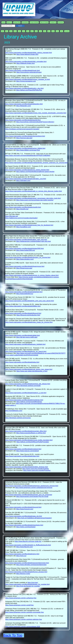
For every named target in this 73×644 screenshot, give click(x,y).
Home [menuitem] (3, 22)
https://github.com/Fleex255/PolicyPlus (29, 90)
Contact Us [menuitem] (53, 22)
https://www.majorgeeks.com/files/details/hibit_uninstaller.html (26, 62)
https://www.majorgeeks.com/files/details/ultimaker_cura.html (26, 179)
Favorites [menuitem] (67, 31)
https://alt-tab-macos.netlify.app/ (27, 337)
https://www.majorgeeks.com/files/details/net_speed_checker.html (27, 170)
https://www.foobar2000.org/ (26, 250)
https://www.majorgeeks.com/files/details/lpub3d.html (23, 120)
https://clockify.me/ (22, 209)
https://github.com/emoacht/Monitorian (29, 402)
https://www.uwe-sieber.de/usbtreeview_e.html (32, 371)
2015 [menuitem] (40, 31)
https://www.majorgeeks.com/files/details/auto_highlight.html (25, 344)
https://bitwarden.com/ (24, 106)
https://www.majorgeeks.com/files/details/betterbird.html (24, 292)
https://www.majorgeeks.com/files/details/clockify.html (23, 207)
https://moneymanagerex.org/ (26, 81)
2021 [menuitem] (15, 31)
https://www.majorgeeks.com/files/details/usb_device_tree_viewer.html (29, 369)
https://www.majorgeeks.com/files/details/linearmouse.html (25, 266)
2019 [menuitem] (24, 31)
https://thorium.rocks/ (23, 574)
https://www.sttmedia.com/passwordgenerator (31, 565)
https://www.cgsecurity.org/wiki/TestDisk (35, 469)
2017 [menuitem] (32, 31)
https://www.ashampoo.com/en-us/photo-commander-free (24, 612)
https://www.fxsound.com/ (25, 509)
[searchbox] (8, 26)
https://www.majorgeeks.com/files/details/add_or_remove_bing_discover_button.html (34, 191)
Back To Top (13, 635)
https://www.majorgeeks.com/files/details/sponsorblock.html (25, 136)
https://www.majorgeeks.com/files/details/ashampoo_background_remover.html (32, 486)
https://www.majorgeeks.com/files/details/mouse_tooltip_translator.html (29, 440)
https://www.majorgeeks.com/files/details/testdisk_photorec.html (27, 467)
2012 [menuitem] (53, 31)
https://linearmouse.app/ (24, 268)
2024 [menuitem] (2, 31)
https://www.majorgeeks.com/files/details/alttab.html (22, 335)
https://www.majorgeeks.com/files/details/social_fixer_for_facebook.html (29, 225)
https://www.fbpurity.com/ (24, 547)
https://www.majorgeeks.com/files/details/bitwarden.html (24, 104)
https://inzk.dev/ (33, 583)
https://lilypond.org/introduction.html (28, 315)
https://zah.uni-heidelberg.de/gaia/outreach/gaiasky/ (34, 518)
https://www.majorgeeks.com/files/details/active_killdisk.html (25, 148)
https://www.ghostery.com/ (25, 259)
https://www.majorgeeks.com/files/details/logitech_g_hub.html (26, 393)
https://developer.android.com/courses (18, 418)
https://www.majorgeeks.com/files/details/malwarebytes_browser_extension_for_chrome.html (36, 163)
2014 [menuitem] (45, 31)
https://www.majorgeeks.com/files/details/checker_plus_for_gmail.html (29, 495)
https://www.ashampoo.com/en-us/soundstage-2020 (23, 627)
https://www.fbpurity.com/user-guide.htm (28, 541)
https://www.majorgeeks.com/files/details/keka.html (22, 362)
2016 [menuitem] (36, 31)
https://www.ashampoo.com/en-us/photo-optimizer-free (24, 619)
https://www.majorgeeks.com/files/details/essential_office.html (26, 431)
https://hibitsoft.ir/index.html (25, 63)
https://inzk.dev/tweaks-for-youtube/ (28, 586)
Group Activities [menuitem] (34, 22)
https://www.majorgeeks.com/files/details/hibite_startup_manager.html (29, 53)
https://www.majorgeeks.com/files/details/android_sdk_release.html (28, 384)
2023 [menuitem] (7, 31)
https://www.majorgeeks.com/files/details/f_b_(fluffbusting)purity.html (28, 545)
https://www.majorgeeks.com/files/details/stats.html (22, 456)
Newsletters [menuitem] (25, 22)
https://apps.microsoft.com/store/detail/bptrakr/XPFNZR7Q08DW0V (28, 155)
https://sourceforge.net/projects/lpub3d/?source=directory (35, 122)
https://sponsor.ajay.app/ (24, 138)
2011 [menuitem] (57, 31)
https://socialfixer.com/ (24, 227)
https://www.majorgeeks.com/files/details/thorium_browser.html (26, 572)
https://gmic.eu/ (21, 556)
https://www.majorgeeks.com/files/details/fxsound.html (23, 507)
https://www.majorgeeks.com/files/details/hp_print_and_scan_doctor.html (30, 301)
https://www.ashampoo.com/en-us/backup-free (21, 598)
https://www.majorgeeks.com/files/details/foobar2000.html (24, 249)
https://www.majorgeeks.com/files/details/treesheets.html (24, 525)
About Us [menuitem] (9, 22)
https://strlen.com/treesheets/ (26, 527)
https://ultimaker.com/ (23, 181)
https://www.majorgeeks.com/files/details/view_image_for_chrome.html (29, 322)
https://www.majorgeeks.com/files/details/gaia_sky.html (24, 516)
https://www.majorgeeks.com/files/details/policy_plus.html (24, 88)
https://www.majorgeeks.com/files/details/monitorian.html (24, 400)
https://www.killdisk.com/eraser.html (28, 150)
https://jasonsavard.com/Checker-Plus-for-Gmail (32, 496)
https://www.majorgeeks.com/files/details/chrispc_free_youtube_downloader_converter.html (36, 113)
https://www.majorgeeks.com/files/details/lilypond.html (23, 313)
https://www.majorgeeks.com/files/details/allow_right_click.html (26, 240)
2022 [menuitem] (11, 31)
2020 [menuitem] (19, 31)
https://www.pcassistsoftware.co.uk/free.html (31, 433)
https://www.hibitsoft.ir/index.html (27, 54)
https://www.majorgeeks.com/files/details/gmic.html (22, 554)
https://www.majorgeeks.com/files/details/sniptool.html (23, 449)
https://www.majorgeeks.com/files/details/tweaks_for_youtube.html (27, 584)
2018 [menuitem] (28, 31)
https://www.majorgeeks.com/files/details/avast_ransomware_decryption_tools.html (33, 198)
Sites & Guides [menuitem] (44, 22)
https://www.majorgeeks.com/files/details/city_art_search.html (26, 351)
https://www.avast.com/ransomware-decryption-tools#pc (35, 200)
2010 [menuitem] (62, 31)
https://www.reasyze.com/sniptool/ (27, 451)
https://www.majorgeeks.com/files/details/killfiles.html (23, 306)
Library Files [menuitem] (17, 22)
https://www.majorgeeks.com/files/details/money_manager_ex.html (28, 79)
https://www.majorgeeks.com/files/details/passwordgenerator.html (27, 563)
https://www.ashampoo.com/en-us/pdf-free (19, 605)
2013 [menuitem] (49, 31)
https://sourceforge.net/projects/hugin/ (29, 72)
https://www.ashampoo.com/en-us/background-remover (34, 488)
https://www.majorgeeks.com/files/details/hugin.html (22, 70)
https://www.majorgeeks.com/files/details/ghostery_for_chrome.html (28, 257)
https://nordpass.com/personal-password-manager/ (22, 129)
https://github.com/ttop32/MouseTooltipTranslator (33, 442)
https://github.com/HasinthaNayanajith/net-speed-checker (35, 172)
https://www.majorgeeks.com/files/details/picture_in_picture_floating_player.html (32, 275)
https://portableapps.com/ (14, 411)
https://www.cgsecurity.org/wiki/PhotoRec (37, 470)
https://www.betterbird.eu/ (25, 294)
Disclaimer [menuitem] (61, 22)
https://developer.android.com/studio (28, 386)
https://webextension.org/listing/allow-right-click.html (33, 241)
